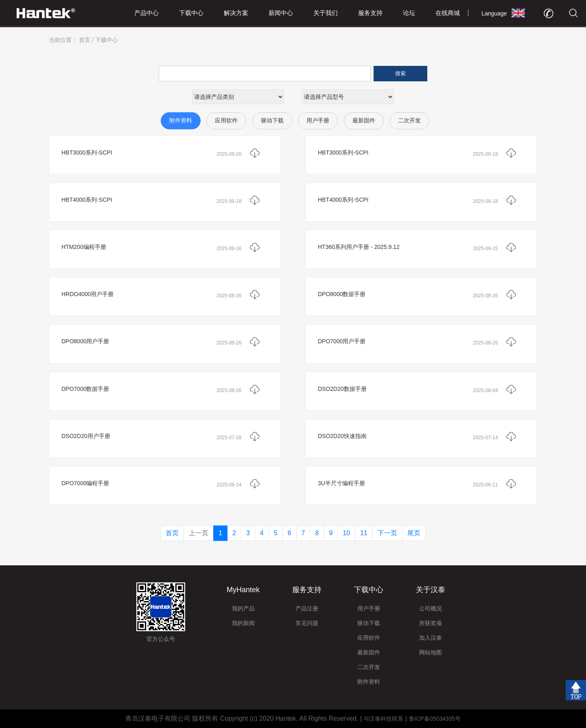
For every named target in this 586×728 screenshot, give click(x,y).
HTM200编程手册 (84, 247)
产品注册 (307, 608)
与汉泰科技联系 (383, 719)
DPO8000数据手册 (342, 294)
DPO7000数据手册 (85, 389)
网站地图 (431, 652)
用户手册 (318, 120)
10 (346, 533)
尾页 (414, 533)
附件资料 (181, 120)
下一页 (387, 533)
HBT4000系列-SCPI (87, 200)
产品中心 (146, 13)
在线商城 (448, 13)
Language (494, 13)
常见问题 (307, 623)
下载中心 (191, 13)
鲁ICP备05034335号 (435, 719)
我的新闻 (243, 623)
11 (364, 533)
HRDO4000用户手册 (87, 294)
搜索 (400, 73)
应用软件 (226, 120)
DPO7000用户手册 (342, 341)
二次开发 (409, 120)
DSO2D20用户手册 (86, 436)
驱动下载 (272, 120)
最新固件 (364, 120)
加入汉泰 (431, 638)
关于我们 (326, 13)
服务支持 (370, 13)
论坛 (409, 13)
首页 (85, 40)
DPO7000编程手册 (85, 483)
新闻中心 (281, 13)
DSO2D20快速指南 (342, 436)
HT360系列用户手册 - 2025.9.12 (359, 247)
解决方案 (236, 13)
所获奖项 (431, 623)
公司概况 (431, 608)
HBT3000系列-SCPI (87, 153)
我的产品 (243, 608)
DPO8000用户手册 (85, 341)
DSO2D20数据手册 (342, 389)
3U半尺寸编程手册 (341, 483)
